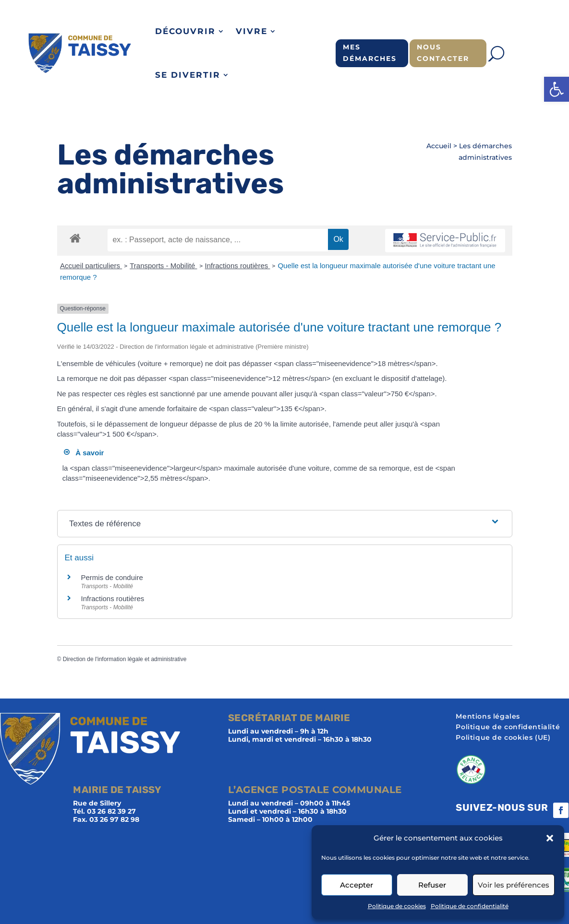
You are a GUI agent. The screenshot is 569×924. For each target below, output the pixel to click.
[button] (557, 89)
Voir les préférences (514, 885)
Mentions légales (488, 717)
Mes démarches (370, 53)
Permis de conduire (112, 577)
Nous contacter (443, 53)
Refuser (432, 885)
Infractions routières (238, 266)
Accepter (357, 885)
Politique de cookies (397, 906)
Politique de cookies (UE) (503, 738)
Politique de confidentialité (470, 906)
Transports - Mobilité (163, 266)
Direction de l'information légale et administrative (125, 659)
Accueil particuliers (91, 266)
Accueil (439, 146)
